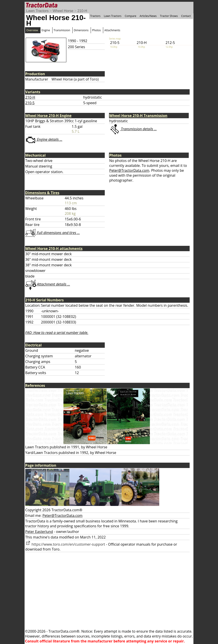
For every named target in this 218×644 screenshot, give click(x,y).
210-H (82, 11)
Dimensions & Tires (42, 193)
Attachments (112, 30)
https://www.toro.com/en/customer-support (65, 544)
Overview (32, 30)
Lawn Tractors (37, 11)
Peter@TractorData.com (129, 170)
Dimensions (81, 30)
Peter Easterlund (39, 532)
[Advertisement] (109, 590)
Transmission (62, 30)
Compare (130, 16)
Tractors (95, 16)
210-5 (30, 103)
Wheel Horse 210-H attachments (54, 248)
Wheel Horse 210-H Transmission (138, 116)
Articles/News (148, 16)
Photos (96, 30)
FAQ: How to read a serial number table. (57, 333)
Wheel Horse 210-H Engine (48, 116)
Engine (46, 30)
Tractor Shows (169, 16)
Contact (186, 16)
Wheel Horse (63, 11)
